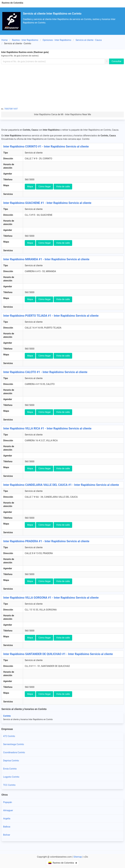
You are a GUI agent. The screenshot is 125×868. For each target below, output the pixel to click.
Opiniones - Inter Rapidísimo (57, 40)
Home (5, 40)
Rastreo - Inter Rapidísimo (25, 40)
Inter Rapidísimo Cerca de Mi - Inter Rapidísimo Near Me (62, 114)
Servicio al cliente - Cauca (89, 40)
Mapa (30, 187)
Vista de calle (63, 187)
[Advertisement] (62, 86)
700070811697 (11, 109)
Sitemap (78, 857)
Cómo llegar (45, 187)
